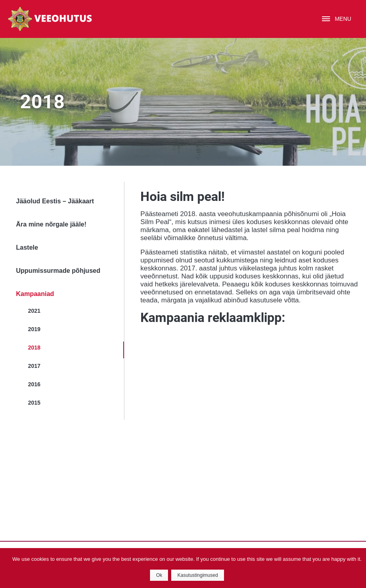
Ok (159, 575)
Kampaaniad (35, 294)
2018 (34, 348)
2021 (34, 311)
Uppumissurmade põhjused (58, 271)
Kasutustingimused (197, 575)
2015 (34, 403)
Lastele (27, 247)
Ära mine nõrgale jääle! (51, 224)
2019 (34, 329)
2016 (34, 384)
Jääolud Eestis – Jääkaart (55, 201)
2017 (34, 366)
